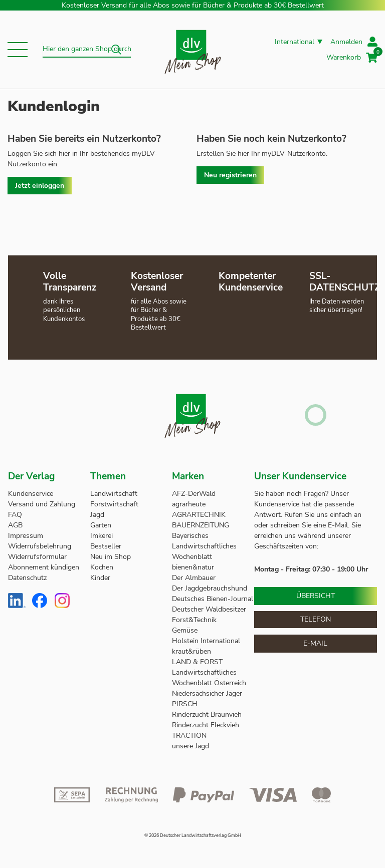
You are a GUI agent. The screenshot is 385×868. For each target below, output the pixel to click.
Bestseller (106, 546)
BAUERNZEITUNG (201, 525)
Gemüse (186, 630)
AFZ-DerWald (194, 494)
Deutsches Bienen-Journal (213, 599)
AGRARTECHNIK (199, 515)
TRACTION (189, 736)
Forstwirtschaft (114, 504)
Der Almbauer (194, 578)
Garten (101, 525)
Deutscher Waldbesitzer (209, 609)
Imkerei (102, 536)
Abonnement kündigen (44, 567)
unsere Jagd (190, 746)
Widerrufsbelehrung (40, 546)
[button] (18, 50)
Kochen (102, 567)
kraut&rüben (191, 651)
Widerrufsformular (37, 557)
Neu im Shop (111, 557)
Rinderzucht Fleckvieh (206, 725)
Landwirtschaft (114, 494)
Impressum (26, 536)
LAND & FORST (198, 662)
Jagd (97, 515)
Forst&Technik (195, 620)
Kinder (100, 578)
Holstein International (207, 641)
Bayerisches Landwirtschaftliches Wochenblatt (204, 546)
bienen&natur (193, 567)
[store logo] (193, 50)
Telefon (316, 619)
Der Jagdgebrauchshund (210, 588)
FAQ (15, 515)
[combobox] (87, 50)
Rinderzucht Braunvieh (208, 714)
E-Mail (315, 643)
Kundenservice (31, 494)
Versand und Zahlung (42, 504)
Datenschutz (27, 578)
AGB (15, 525)
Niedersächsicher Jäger (208, 693)
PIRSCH (185, 704)
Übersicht (316, 596)
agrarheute (189, 504)
